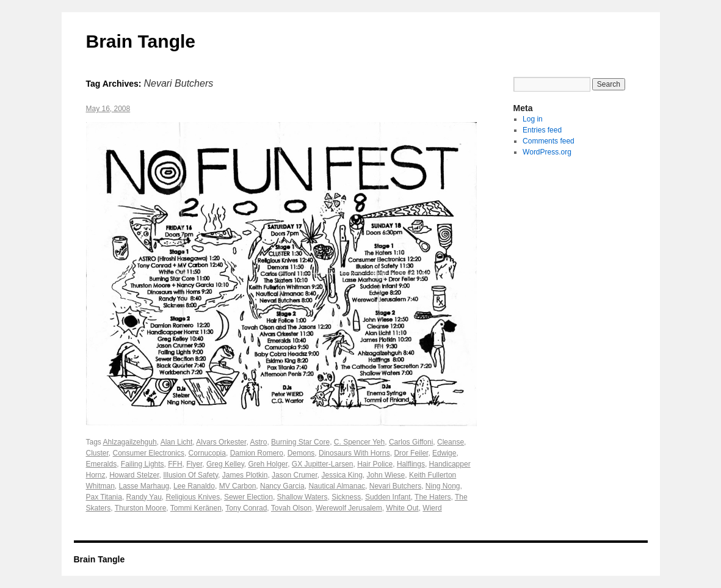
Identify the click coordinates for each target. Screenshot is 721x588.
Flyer (194, 464)
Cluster (97, 453)
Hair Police (375, 464)
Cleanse (451, 442)
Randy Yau (144, 497)
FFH (175, 464)
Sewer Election (248, 497)
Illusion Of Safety (190, 475)
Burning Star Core (300, 442)
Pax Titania (104, 497)
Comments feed (549, 141)
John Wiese (386, 475)
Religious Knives (193, 497)
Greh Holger (268, 464)
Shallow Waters (303, 497)
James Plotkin (245, 475)
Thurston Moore (141, 508)
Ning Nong (443, 486)
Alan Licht (177, 442)
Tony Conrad (246, 508)
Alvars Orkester (221, 442)
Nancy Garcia (282, 486)
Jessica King (342, 475)
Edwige (444, 453)
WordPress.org (547, 152)
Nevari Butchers (395, 486)
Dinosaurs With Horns (354, 453)
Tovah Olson (292, 508)
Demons (301, 453)
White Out (402, 508)
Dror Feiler (411, 453)
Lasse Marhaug (144, 486)
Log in (533, 119)
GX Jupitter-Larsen (323, 464)
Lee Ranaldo (194, 486)
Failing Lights (143, 464)
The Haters (433, 497)
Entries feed (542, 130)
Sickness (346, 497)
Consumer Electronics (149, 453)
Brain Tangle (141, 41)
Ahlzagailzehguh (130, 442)
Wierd (432, 508)
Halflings (411, 464)
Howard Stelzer (134, 475)
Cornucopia (207, 453)
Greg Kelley (225, 464)
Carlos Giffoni (411, 442)
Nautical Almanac (337, 486)
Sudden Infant (388, 497)
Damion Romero (257, 453)
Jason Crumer (295, 475)
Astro (258, 442)
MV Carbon (238, 486)
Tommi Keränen (196, 508)
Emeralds (102, 464)
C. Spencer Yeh (359, 442)
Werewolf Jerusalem (349, 508)
